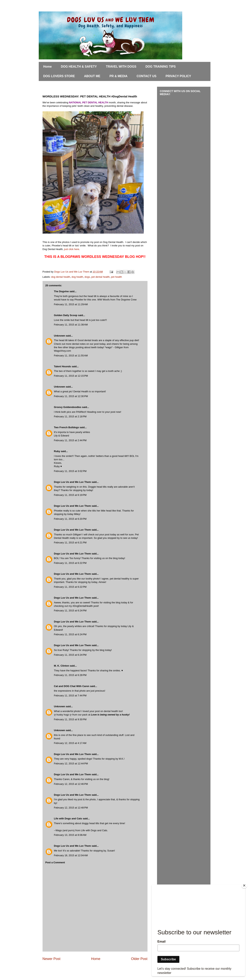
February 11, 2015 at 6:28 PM (70, 675)
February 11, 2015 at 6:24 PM (70, 611)
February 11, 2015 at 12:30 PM (71, 396)
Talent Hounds (62, 366)
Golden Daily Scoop (66, 315)
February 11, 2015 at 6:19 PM (70, 495)
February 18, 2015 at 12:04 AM (71, 855)
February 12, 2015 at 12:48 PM (71, 808)
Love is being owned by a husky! (110, 715)
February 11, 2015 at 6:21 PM (70, 543)
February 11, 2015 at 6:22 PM (70, 563)
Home (48, 67)
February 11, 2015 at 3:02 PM (70, 471)
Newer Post (52, 959)
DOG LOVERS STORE (59, 76)
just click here (72, 249)
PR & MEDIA (118, 76)
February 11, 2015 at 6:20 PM (70, 519)
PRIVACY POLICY (178, 76)
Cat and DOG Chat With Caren (72, 686)
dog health (77, 277)
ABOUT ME (92, 76)
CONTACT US (147, 76)
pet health (116, 277)
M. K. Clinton (62, 666)
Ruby (57, 451)
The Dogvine (61, 291)
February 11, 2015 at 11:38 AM (71, 325)
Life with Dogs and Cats (68, 819)
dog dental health (61, 277)
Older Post (139, 959)
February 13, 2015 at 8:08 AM (70, 835)
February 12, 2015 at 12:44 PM (71, 764)
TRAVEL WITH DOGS (121, 67)
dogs (87, 277)
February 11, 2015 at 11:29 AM (71, 304)
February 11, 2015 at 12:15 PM (71, 376)
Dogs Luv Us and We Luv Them (73, 482)
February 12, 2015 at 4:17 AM (70, 743)
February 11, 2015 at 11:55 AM (71, 356)
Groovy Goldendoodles (68, 407)
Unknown (60, 336)
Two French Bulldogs (66, 427)
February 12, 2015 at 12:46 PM (71, 784)
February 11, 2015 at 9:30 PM (70, 719)
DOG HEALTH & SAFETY (79, 67)
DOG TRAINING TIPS (161, 67)
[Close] (244, 885)
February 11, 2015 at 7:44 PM (70, 696)
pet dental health (100, 277)
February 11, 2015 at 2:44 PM (70, 440)
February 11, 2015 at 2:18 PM (70, 416)
